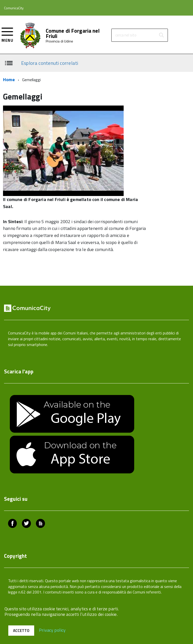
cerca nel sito (126, 35)
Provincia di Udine (60, 41)
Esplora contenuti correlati (50, 63)
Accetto (21, 631)
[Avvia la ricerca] (161, 35)
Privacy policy (52, 630)
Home (9, 80)
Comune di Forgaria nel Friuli (73, 33)
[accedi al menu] (7, 34)
